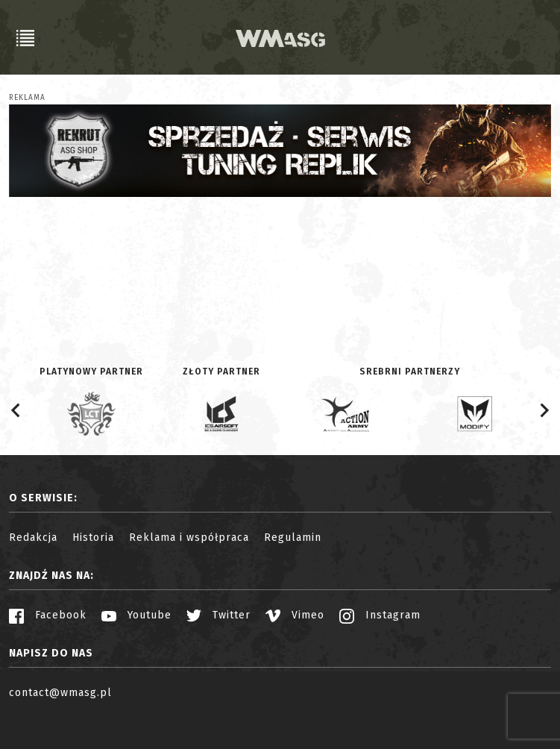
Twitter (218, 615)
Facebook (48, 615)
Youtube (136, 615)
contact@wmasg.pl (60, 693)
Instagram (380, 615)
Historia (93, 538)
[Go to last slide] (16, 410)
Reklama (27, 98)
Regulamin (293, 538)
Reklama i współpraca (189, 538)
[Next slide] (544, 410)
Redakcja (33, 538)
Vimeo (295, 615)
